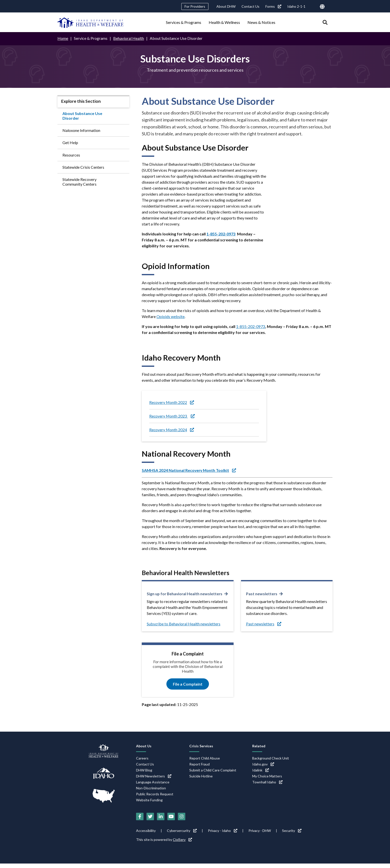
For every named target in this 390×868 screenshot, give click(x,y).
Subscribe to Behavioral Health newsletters (184, 628)
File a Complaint (188, 688)
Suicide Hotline (201, 781)
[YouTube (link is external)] (171, 821)
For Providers (195, 6)
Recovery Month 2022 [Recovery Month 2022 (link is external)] (172, 402)
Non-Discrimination (151, 792)
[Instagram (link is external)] (182, 821)
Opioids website (171, 316)
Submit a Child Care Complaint (213, 775)
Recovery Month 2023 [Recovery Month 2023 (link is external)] (172, 416)
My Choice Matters (267, 781)
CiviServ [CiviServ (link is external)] (182, 844)
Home (63, 38)
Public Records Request (155, 798)
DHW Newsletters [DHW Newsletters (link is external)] (154, 781)
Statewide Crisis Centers (83, 167)
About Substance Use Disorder (82, 115)
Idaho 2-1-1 (296, 6)
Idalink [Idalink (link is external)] (261, 775)
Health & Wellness (224, 22)
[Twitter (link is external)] (150, 821)
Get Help (70, 142)
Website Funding (149, 804)
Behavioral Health (129, 38)
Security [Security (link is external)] (292, 835)
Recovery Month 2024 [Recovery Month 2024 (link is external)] (172, 429)
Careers (142, 763)
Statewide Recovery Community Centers (79, 181)
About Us (144, 750)
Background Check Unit (271, 763)
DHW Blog (144, 775)
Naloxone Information (81, 130)
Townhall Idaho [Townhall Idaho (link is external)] (267, 787)
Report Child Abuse (205, 763)
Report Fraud (199, 769)
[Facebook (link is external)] (140, 821)
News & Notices (261, 22)
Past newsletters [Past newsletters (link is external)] (262, 594)
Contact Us (250, 6)
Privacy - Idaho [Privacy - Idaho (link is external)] (223, 835)
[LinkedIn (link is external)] (161, 821)
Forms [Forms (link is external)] (273, 6)
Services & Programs (184, 22)
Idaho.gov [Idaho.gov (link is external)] (263, 769)
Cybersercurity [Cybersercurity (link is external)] (182, 835)
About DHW (226, 6)
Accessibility (146, 835)
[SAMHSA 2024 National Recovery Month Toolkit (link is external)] (190, 470)
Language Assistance (153, 787)
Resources (71, 155)
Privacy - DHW (260, 835)
